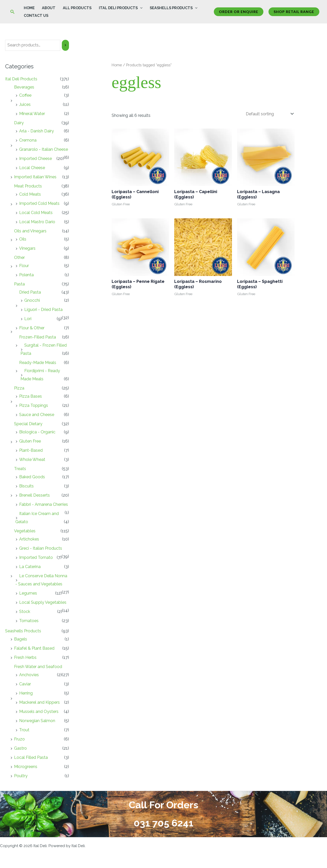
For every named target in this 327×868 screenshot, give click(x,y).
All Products (77, 8)
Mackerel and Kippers (39, 702)
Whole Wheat (32, 460)
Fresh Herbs (25, 657)
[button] (13, 12)
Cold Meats (30, 194)
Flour (24, 266)
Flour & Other (32, 328)
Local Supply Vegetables (43, 602)
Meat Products (28, 186)
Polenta (26, 275)
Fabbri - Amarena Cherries (44, 504)
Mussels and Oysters (39, 712)
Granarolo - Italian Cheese (44, 149)
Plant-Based (31, 450)
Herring (26, 693)
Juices (25, 104)
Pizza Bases (31, 396)
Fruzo (19, 739)
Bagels (21, 639)
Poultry (21, 776)
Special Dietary (28, 424)
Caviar (25, 684)
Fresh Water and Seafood (38, 667)
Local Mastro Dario (37, 222)
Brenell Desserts (34, 495)
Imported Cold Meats (39, 203)
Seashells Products (174, 8)
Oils (23, 239)
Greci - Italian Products (41, 548)
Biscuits (26, 486)
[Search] (65, 45)
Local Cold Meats (36, 213)
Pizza (19, 388)
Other (19, 257)
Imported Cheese (36, 159)
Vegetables (25, 531)
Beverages (24, 87)
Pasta (19, 284)
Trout (24, 730)
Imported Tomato (36, 557)
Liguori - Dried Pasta (43, 310)
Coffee (25, 95)
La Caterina (30, 567)
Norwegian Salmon (37, 721)
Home (29, 8)
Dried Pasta (30, 292)
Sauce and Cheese (37, 415)
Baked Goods (32, 477)
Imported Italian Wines (35, 177)
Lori (28, 319)
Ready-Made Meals (38, 363)
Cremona (28, 140)
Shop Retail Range (294, 12)
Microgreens (26, 767)
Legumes (28, 593)
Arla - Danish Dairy (37, 131)
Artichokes (29, 539)
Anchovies (29, 675)
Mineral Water (32, 114)
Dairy (19, 123)
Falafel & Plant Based (34, 648)
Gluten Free (30, 441)
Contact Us (36, 15)
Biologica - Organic (37, 432)
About (49, 8)
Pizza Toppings (34, 405)
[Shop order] (269, 114)
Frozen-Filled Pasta (38, 337)
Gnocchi (32, 300)
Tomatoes (29, 621)
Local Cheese (32, 168)
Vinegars (27, 248)
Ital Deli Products (121, 8)
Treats (20, 469)
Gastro (20, 748)
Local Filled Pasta (31, 757)
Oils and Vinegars (30, 231)
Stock (25, 612)
